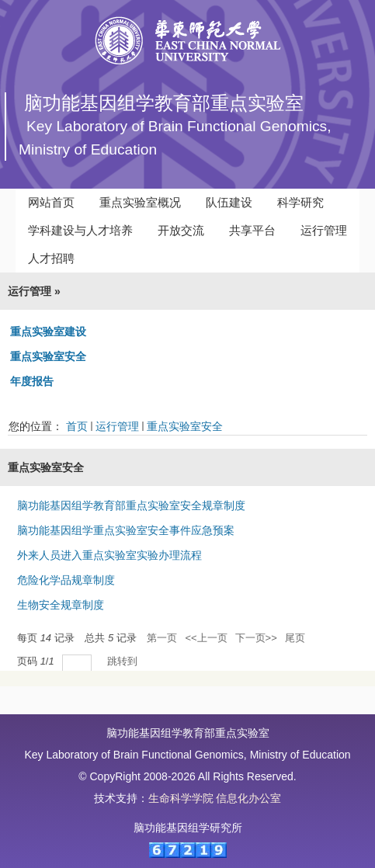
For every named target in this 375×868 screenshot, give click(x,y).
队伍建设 (229, 202)
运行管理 (324, 230)
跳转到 (124, 661)
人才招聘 (51, 258)
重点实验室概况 (140, 202)
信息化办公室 (248, 798)
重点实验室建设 (48, 332)
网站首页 (51, 202)
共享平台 (252, 230)
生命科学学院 (181, 798)
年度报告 (32, 381)
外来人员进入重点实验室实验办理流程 (109, 555)
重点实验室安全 (48, 356)
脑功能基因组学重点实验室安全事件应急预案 (126, 530)
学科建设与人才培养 (80, 230)
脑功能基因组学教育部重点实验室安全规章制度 (131, 505)
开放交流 (181, 230)
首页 (77, 426)
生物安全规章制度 (61, 605)
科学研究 (300, 202)
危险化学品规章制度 (66, 580)
